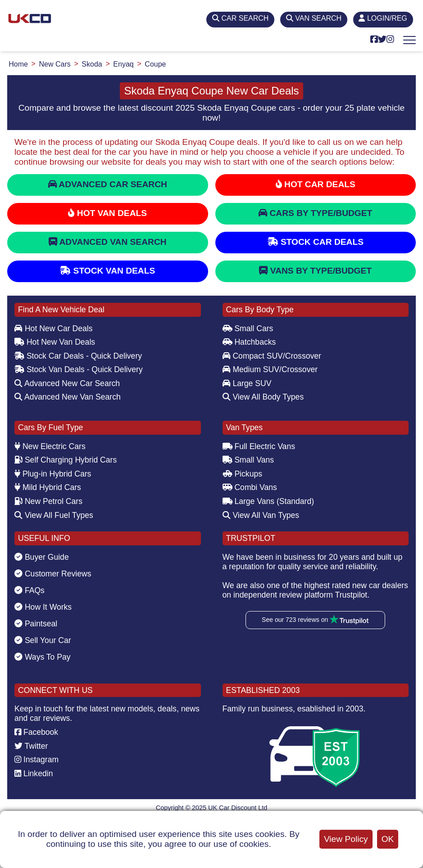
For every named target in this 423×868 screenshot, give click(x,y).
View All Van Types (261, 515)
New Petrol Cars (48, 501)
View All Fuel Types (54, 515)
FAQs (30, 590)
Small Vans (248, 460)
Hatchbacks (249, 342)
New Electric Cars (50, 446)
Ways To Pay (43, 657)
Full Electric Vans (259, 446)
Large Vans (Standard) (268, 501)
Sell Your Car (43, 640)
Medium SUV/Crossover (270, 369)
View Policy (346, 839)
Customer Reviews (53, 574)
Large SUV (247, 383)
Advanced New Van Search (68, 397)
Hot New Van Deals (55, 342)
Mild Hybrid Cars (48, 487)
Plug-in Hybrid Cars (53, 474)
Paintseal (36, 624)
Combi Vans (250, 487)
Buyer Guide (42, 557)
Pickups (243, 474)
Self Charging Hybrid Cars (66, 460)
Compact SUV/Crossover (272, 356)
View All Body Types (263, 397)
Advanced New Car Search (67, 383)
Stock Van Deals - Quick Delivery (79, 369)
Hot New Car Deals (53, 328)
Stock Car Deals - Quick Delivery (78, 356)
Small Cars (248, 328)
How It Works (43, 607)
